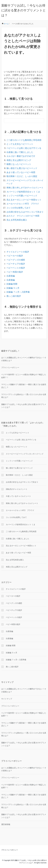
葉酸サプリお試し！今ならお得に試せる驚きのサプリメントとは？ (24, 10)
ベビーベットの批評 (16, 268)
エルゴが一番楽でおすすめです (21, 156)
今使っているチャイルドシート (18, 496)
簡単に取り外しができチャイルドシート (25, 188)
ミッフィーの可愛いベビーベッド (22, 196)
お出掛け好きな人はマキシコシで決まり (25, 212)
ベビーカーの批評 (15, 256)
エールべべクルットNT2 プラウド (23, 204)
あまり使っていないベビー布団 (21, 172)
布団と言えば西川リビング (19, 160)
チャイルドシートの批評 (18, 252)
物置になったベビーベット (19, 164)
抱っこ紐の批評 (14, 296)
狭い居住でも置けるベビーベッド (22, 168)
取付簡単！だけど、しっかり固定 (22, 176)
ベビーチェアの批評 (16, 264)
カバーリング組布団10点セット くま (23, 192)
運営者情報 (6, 824)
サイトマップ (7, 699)
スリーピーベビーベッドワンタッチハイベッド (25, 454)
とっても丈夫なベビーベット (20, 144)
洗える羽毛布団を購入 (17, 220)
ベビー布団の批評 (15, 272)
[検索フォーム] (21, 121)
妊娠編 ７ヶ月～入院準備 (18, 292)
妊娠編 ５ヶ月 (13, 288)
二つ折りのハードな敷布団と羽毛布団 (24, 140)
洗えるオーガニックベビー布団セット (24, 200)
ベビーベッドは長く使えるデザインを (24, 148)
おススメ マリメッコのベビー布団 (23, 216)
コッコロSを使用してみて (18, 208)
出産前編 (11, 276)
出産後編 (11, 280)
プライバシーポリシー (10, 368)
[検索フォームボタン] (42, 121)
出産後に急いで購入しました (20, 152)
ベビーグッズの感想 (16, 260)
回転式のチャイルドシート (17, 489)
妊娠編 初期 (12, 284)
